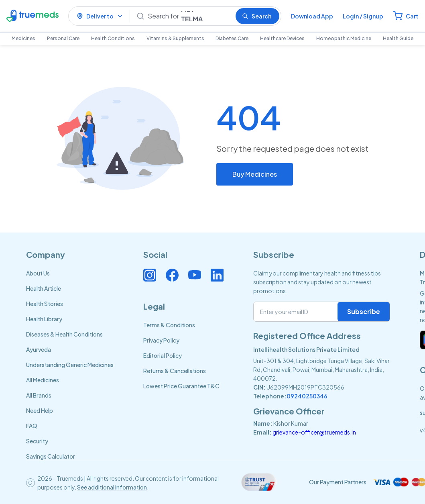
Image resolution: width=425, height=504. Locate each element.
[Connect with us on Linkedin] (217, 275)
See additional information (112, 487)
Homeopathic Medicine (344, 38)
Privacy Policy (161, 340)
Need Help (40, 410)
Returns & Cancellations (175, 371)
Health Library (44, 319)
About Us (38, 273)
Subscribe (364, 311)
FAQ (32, 426)
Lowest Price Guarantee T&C (181, 386)
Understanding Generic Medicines (70, 365)
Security (37, 441)
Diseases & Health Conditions (64, 334)
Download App (312, 16)
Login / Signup (363, 16)
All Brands (39, 395)
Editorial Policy (163, 355)
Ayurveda (39, 349)
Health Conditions (113, 38)
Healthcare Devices (282, 38)
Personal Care (63, 38)
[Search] (188, 16)
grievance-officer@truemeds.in (314, 432)
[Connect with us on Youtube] (195, 275)
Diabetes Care (232, 38)
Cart (412, 16)
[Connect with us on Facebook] (172, 275)
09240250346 (307, 396)
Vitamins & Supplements (175, 38)
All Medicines (43, 380)
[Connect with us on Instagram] (150, 275)
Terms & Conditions (169, 325)
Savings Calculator (51, 456)
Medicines (23, 38)
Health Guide (398, 38)
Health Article (44, 288)
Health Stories (45, 304)
